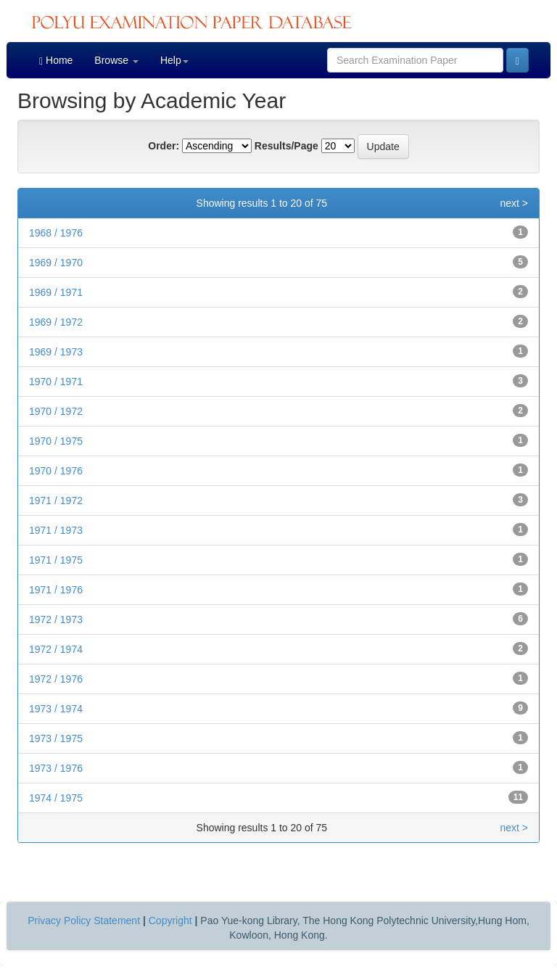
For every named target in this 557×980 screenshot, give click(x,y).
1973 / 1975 (56, 738)
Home (56, 61)
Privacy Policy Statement (84, 921)
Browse (116, 60)
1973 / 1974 (56, 709)
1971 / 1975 (56, 560)
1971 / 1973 (56, 530)
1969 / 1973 (56, 352)
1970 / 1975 (56, 441)
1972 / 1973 (56, 619)
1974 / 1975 (56, 798)
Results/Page (286, 146)
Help (174, 60)
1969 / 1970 (56, 263)
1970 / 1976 (56, 471)
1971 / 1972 (56, 501)
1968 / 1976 (56, 233)
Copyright (170, 921)
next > (514, 203)
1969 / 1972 (56, 322)
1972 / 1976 (56, 679)
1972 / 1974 (56, 649)
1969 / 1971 (56, 292)
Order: (164, 146)
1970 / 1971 (56, 382)
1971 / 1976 (56, 590)
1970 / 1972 (56, 411)
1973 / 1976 (56, 768)
